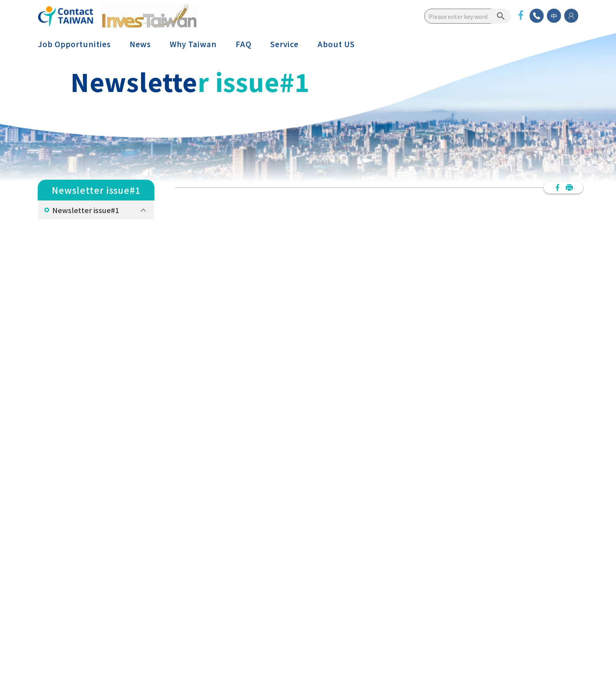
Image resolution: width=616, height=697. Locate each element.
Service (284, 44)
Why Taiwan (193, 44)
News (140, 44)
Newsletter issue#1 (86, 210)
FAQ (244, 44)
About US (336, 44)
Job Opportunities (74, 44)
